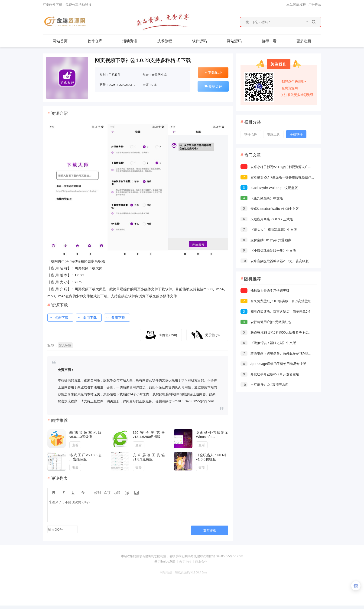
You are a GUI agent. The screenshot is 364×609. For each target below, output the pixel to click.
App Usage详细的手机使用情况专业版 (273, 364)
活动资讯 (134, 41)
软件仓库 (100, 41)
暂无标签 (65, 345)
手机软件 (115, 75)
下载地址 (213, 73)
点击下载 (59, 318)
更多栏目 (309, 41)
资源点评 (213, 86)
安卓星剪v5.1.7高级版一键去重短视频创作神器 (279, 177)
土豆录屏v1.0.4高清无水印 (265, 385)
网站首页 (60, 41)
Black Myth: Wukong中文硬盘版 (269, 188)
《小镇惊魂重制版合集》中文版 (268, 250)
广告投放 (315, 5)
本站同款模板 (296, 5)
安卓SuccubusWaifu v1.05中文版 (270, 209)
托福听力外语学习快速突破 (265, 290)
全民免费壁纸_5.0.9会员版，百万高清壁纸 (276, 301)
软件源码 (204, 41)
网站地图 (164, 572)
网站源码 (239, 41)
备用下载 (87, 318)
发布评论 (210, 530)
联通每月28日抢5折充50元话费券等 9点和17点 (279, 332)
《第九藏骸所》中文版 (262, 198)
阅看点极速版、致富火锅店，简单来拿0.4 (275, 311)
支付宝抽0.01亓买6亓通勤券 (266, 240)
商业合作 (201, 561)
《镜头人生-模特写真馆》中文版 (269, 230)
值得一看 (274, 41)
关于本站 (185, 561)
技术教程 (169, 41)
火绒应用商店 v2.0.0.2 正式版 (267, 219)
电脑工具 (273, 134)
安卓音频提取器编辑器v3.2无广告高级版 (275, 261)
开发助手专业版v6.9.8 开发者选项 (270, 374)
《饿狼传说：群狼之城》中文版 (268, 343)
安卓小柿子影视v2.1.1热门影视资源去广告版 (278, 167)
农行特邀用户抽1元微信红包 (266, 322)
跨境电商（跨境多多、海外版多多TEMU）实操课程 (282, 353)
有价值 (168, 335)
